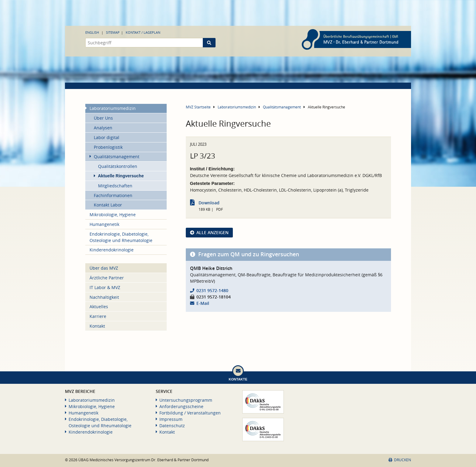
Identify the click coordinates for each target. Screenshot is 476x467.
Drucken (400, 460)
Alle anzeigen (212, 232)
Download (209, 203)
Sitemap (113, 32)
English (92, 32)
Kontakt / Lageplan (143, 32)
